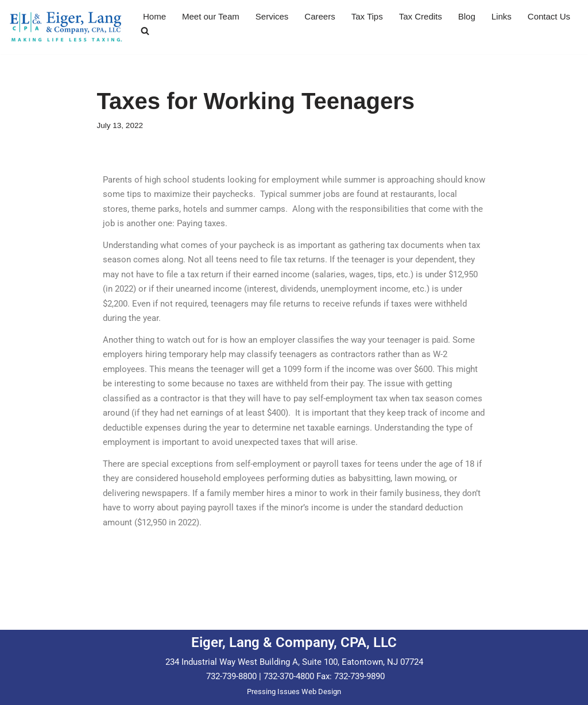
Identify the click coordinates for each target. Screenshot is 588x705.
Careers (320, 16)
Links (502, 16)
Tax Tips (367, 16)
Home (154, 16)
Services (272, 16)
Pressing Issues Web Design (294, 692)
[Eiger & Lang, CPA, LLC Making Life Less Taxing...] (66, 27)
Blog (467, 16)
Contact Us (549, 16)
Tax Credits (421, 16)
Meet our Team (211, 16)
